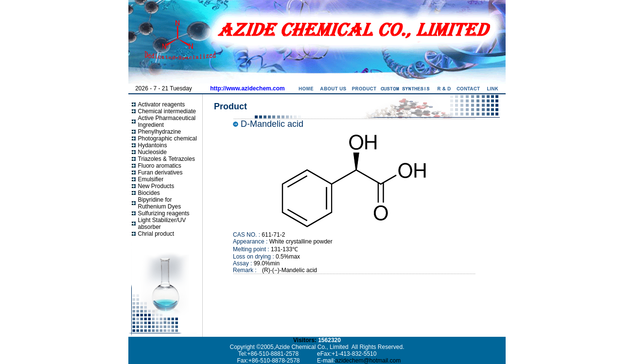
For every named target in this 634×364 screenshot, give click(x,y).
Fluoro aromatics (160, 166)
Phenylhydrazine (160, 132)
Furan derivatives (160, 173)
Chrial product (156, 234)
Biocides (149, 193)
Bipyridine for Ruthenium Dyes (160, 203)
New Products (156, 186)
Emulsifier (151, 179)
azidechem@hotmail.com (368, 361)
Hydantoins (153, 145)
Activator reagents (162, 104)
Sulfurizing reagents (164, 213)
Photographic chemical (167, 139)
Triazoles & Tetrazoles (167, 159)
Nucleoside (152, 152)
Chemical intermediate (167, 111)
